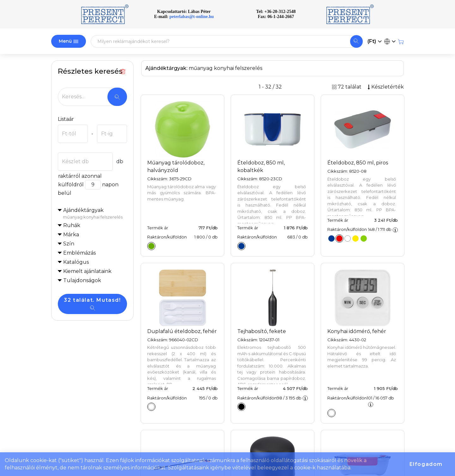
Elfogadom (426, 464)
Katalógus (76, 262)
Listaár (66, 119)
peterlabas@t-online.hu (191, 17)
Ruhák (72, 225)
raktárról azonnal (80, 176)
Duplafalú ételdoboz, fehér (182, 331)
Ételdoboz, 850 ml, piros (358, 163)
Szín (69, 244)
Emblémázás (79, 253)
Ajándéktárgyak (95, 214)
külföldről (71, 185)
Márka (71, 235)
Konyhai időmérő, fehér (357, 331)
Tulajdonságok (82, 280)
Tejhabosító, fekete (262, 331)
